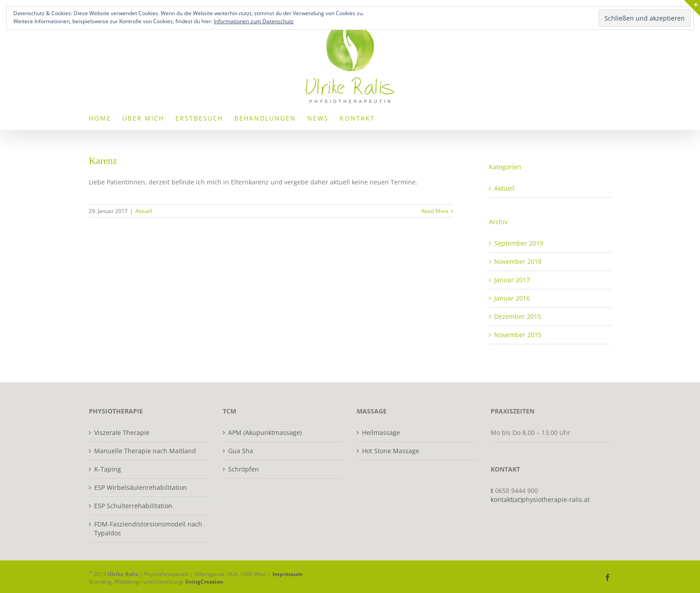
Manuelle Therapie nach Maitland (145, 451)
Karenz (103, 161)
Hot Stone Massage (391, 451)
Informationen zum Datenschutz (254, 21)
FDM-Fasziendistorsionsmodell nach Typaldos (148, 528)
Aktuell (144, 211)
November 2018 (518, 261)
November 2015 (518, 335)
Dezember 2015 (518, 316)
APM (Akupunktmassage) (265, 432)
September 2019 (519, 243)
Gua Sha (241, 451)
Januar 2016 (512, 298)
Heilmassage (381, 432)
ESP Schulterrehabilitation (133, 506)
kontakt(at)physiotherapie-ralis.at (540, 499)
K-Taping (108, 469)
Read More (435, 211)
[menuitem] (100, 118)
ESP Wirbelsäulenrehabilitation (141, 487)
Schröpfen (244, 469)
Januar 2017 (512, 280)
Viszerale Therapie (122, 432)
